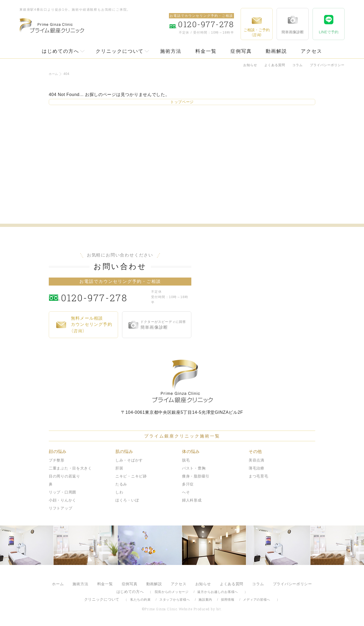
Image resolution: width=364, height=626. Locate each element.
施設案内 (205, 600)
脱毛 (186, 460)
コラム (298, 65)
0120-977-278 (105, 297)
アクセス (312, 51)
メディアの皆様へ (257, 600)
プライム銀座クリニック (182, 381)
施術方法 (171, 51)
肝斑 (119, 468)
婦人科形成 (192, 500)
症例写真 (241, 51)
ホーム (54, 74)
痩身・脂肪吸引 (196, 476)
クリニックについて (120, 51)
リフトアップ (60, 508)
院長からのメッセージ (172, 592)
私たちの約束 (140, 600)
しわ (119, 492)
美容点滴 (256, 460)
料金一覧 (206, 51)
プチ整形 (57, 460)
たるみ (121, 484)
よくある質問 (275, 65)
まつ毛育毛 (258, 476)
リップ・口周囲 (62, 492)
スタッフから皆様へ (175, 600)
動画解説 (276, 51)
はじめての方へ (60, 51)
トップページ (182, 102)
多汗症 (188, 484)
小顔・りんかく (62, 500)
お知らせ (250, 65)
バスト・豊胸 (194, 468)
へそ (186, 492)
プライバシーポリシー (327, 65)
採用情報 (228, 600)
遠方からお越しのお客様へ (218, 592)
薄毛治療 (256, 468)
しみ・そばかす (129, 460)
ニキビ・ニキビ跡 (131, 476)
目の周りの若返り (64, 476)
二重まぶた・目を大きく (70, 468)
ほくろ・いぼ (127, 500)
